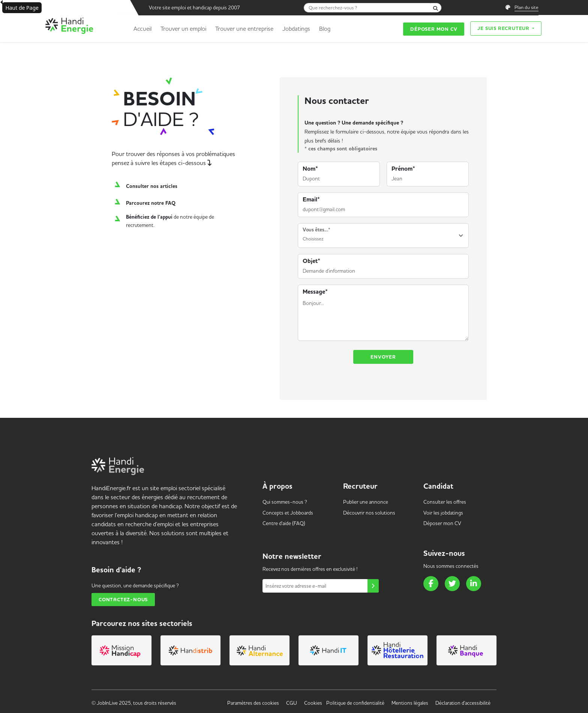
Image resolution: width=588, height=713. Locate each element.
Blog (325, 29)
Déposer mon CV (434, 29)
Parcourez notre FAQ (151, 203)
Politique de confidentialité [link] (355, 703)
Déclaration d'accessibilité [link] (463, 703)
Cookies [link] (313, 703)
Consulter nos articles (152, 186)
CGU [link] (292, 703)
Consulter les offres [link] (445, 502)
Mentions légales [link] (410, 703)
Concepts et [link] (288, 513)
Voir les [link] (443, 513)
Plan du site (526, 7)
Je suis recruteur (504, 28)
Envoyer (383, 357)
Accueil (142, 29)
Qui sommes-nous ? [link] (285, 502)
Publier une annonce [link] (366, 502)
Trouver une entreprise (244, 29)
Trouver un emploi (183, 29)
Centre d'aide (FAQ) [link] (284, 523)
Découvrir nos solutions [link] (369, 513)
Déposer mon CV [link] (442, 523)
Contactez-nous (123, 600)
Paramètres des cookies (253, 703)
